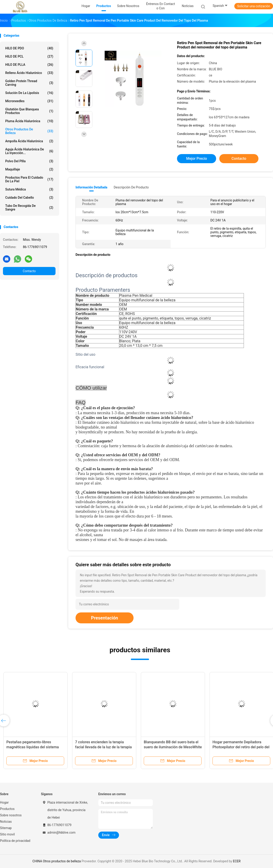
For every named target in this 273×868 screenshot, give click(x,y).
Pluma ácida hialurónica (29, 121)
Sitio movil (7, 834)
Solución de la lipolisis (29, 93)
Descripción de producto (131, 187)
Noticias (6, 822)
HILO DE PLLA (29, 65)
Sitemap (6, 828)
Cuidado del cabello (29, 198)
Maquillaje (29, 169)
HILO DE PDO (29, 48)
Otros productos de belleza (29, 131)
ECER (237, 861)
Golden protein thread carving (29, 83)
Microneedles (29, 101)
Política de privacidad (15, 841)
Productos (7, 809)
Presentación (105, 618)
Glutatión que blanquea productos (29, 111)
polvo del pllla (29, 161)
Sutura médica (29, 189)
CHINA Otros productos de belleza (57, 861)
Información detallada (91, 187)
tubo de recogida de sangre (29, 208)
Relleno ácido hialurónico (29, 73)
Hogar (4, 802)
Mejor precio (196, 159)
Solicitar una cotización (254, 6)
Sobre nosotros (11, 815)
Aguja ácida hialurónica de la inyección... (29, 151)
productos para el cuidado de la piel (29, 179)
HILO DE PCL (29, 56)
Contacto (29, 271)
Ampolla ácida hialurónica (29, 141)
